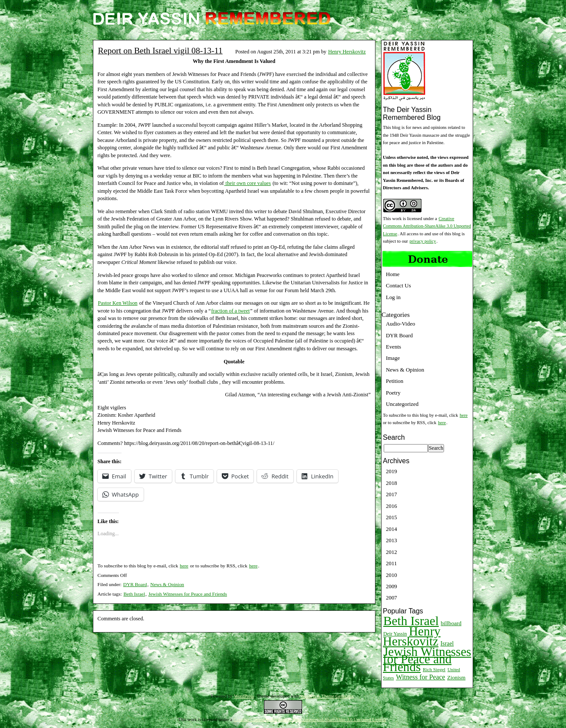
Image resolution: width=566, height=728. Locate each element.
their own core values (248, 183)
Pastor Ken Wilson (118, 303)
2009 (392, 586)
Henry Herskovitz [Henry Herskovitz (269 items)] (412, 636)
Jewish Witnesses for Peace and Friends (188, 594)
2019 (392, 471)
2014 (392, 529)
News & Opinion (167, 584)
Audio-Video (400, 324)
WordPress (244, 696)
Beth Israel (134, 594)
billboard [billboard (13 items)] (451, 623)
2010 (392, 575)
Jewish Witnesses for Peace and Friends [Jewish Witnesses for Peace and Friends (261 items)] (427, 659)
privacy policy (423, 241)
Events (393, 347)
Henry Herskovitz (347, 52)
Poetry (393, 393)
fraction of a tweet (231, 311)
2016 (392, 506)
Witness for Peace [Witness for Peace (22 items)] (420, 677)
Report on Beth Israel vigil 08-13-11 (160, 50)
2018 (392, 483)
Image (393, 358)
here (184, 566)
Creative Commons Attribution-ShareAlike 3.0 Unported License (427, 226)
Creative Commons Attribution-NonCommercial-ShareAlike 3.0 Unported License (310, 720)
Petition (395, 381)
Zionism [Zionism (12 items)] (456, 678)
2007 (392, 598)
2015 (392, 517)
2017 (392, 494)
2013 (392, 540)
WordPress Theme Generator (327, 696)
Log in (393, 297)
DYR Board (135, 584)
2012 (392, 552)
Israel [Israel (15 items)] (447, 644)
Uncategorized (402, 404)
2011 (391, 563)
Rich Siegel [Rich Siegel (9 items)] (434, 669)
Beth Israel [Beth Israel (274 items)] (411, 621)
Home (393, 274)
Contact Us (398, 285)
